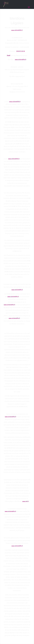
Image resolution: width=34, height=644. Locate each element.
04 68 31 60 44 (21, 51)
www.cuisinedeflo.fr (17, 30)
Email (9, 55)
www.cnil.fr (26, 501)
